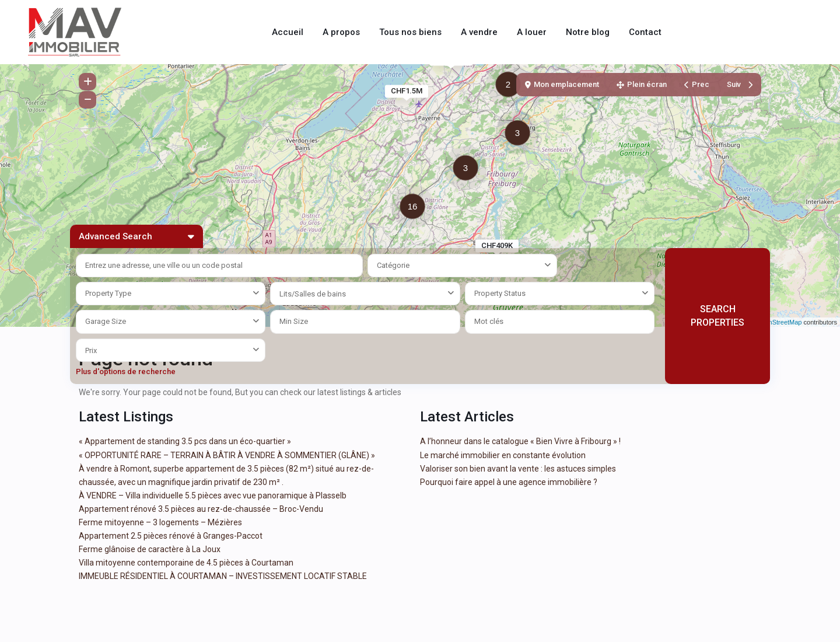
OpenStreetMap (779, 322)
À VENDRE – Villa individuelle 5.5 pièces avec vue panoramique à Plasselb (213, 496)
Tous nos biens (410, 32)
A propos (341, 32)
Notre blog (588, 32)
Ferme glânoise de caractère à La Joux (150, 549)
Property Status (500, 293)
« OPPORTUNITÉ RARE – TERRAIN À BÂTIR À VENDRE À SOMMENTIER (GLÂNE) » (227, 455)
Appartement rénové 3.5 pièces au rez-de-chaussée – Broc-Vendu (201, 509)
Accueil (288, 32)
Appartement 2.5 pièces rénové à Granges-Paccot (171, 536)
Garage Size (106, 321)
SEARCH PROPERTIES (717, 316)
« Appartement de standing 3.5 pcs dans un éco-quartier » (185, 441)
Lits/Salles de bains (313, 294)
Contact (645, 32)
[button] (468, 170)
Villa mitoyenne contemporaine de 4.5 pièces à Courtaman (186, 563)
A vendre (479, 32)
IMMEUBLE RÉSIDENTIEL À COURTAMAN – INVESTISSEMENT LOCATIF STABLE (223, 576)
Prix (91, 350)
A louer (532, 32)
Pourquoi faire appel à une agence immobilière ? (509, 482)
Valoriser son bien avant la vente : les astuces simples (518, 469)
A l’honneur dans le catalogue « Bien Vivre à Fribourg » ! (520, 441)
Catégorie (393, 265)
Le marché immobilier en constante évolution (503, 455)
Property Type (108, 293)
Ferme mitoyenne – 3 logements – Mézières (160, 522)
